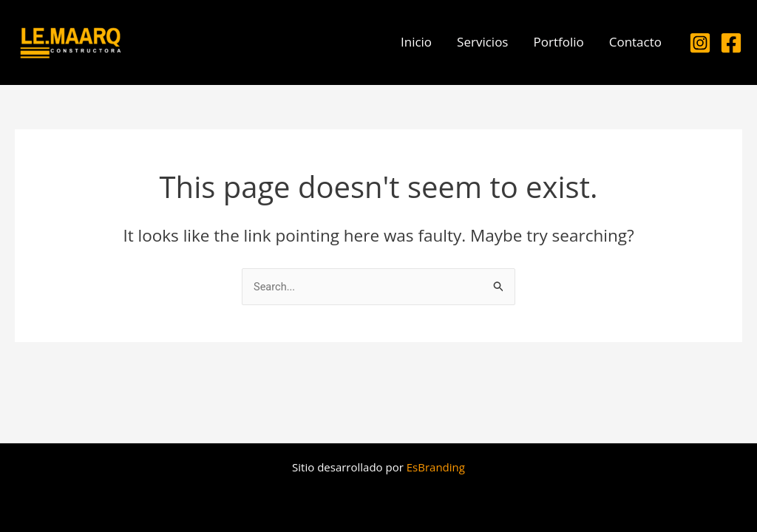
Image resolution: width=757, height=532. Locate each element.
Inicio (416, 42)
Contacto (635, 42)
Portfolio (558, 42)
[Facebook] (731, 43)
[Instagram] (700, 43)
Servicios (482, 42)
